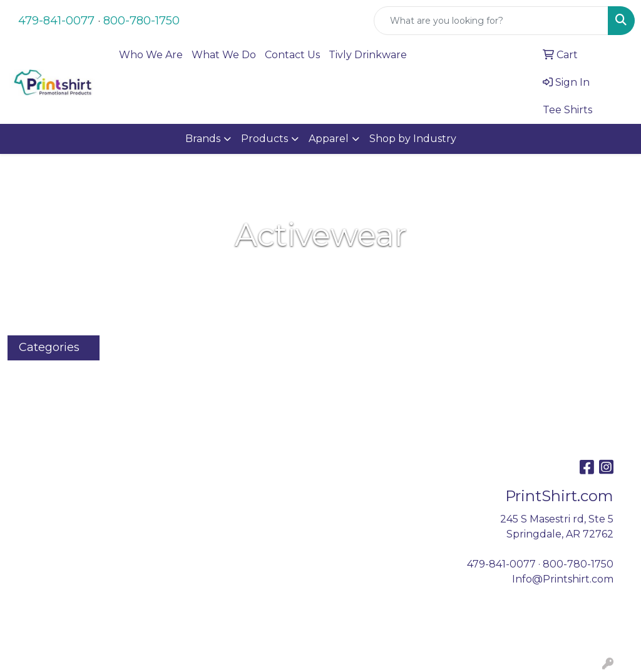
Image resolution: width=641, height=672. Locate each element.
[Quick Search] (491, 21)
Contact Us (292, 55)
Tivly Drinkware (368, 55)
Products (264, 139)
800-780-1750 (141, 21)
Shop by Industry (413, 139)
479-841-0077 (56, 21)
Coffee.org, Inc (313, 639)
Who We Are (151, 55)
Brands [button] (203, 139)
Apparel (329, 139)
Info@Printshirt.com (563, 579)
